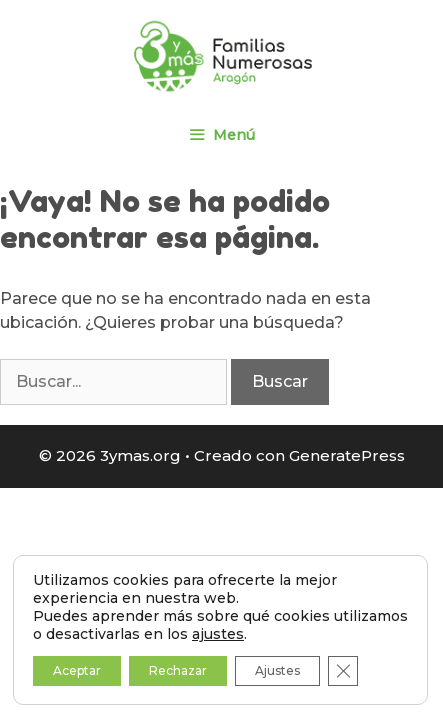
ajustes (218, 634)
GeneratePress (347, 455)
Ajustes (277, 670)
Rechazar (178, 670)
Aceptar (77, 670)
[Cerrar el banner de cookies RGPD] (343, 671)
